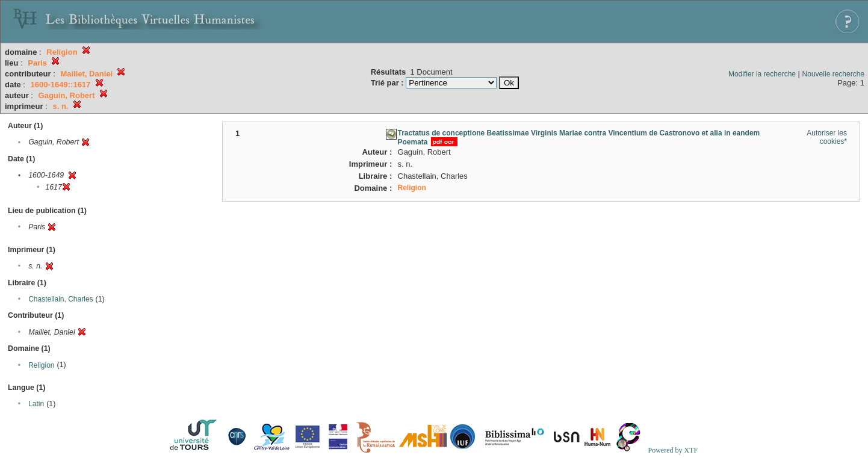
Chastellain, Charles (60, 299)
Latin (36, 404)
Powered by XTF (673, 450)
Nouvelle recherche (833, 74)
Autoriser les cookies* (827, 137)
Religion (41, 365)
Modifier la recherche (762, 74)
